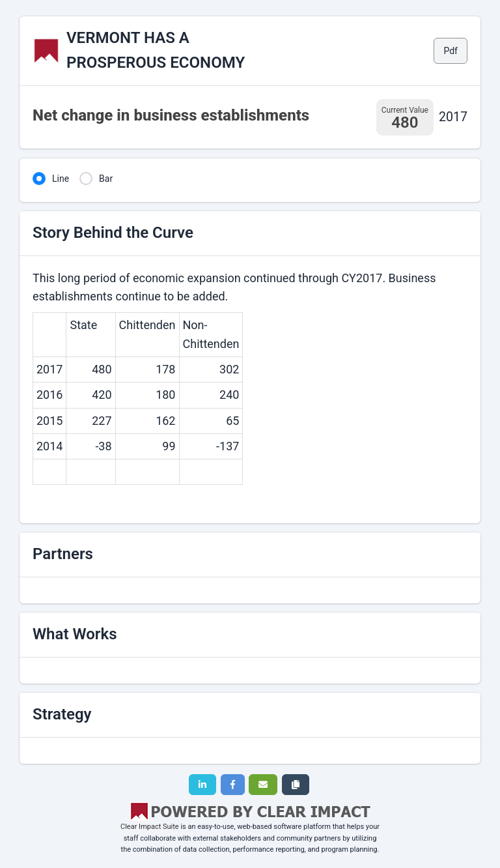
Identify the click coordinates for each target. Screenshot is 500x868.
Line (61, 179)
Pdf (451, 51)
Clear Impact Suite (150, 827)
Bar (106, 179)
